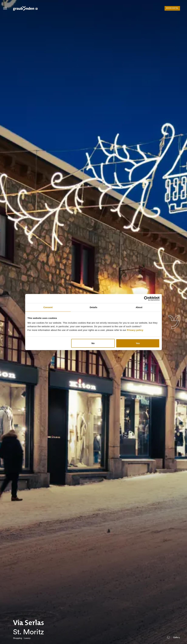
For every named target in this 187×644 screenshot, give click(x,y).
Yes (138, 343)
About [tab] (139, 307)
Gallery (177, 637)
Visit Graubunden (25, 8)
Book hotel (172, 8)
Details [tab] (93, 307)
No (93, 343)
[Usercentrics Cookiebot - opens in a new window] (146, 298)
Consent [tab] (48, 307)
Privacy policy (135, 330)
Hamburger (5, 8)
